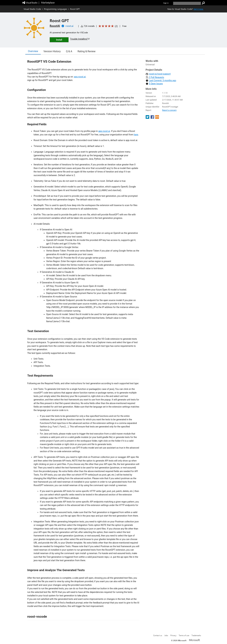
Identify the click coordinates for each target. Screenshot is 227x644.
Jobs (166, 635)
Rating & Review (87, 51)
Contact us (158, 635)
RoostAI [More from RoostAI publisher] (55, 26)
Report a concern (169, 110)
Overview (33, 51)
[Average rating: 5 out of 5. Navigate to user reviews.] (108, 26)
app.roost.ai (80, 77)
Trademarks (196, 635)
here (136, 135)
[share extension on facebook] (153, 118)
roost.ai (69, 26)
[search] (187, 3)
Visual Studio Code (32, 9)
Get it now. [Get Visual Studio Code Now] (198, 9)
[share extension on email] (157, 118)
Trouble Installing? (80, 39)
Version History (52, 51)
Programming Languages (56, 9)
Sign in (166, 3)
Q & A (69, 51)
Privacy (173, 635)
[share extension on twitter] (148, 118)
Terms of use (184, 635)
